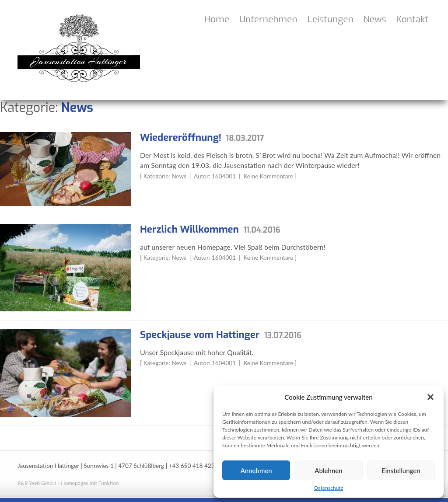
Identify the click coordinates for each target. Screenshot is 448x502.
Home (217, 19)
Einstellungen (401, 471)
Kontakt (412, 19)
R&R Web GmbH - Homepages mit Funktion (68, 483)
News (375, 19)
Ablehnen (328, 471)
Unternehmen (268, 19)
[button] (430, 397)
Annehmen (256, 471)
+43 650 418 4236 (194, 466)
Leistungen (331, 19)
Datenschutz (329, 488)
